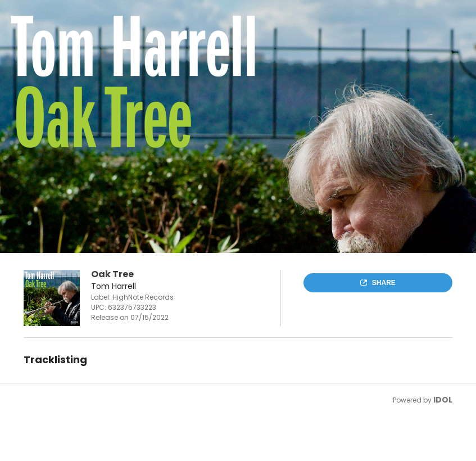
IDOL (443, 400)
